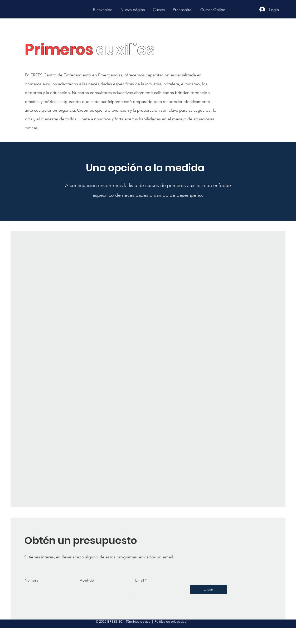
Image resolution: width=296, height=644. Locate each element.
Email (140, 580)
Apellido (87, 580)
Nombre (31, 580)
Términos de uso (138, 621)
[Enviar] (208, 589)
